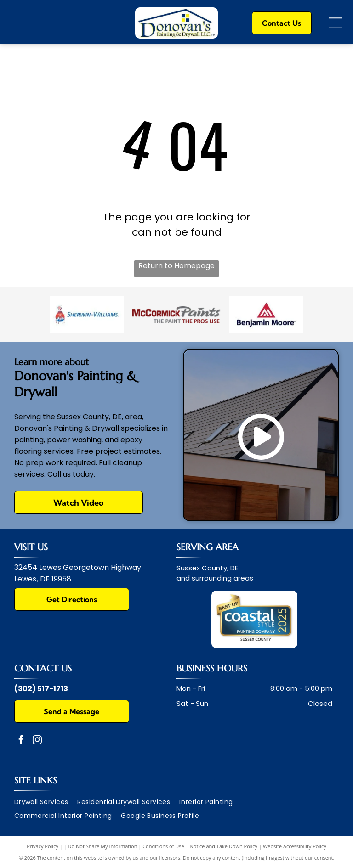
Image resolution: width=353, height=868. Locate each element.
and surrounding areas (215, 578)
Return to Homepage (176, 266)
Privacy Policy (43, 846)
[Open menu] (336, 23)
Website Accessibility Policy (295, 846)
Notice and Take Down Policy (224, 846)
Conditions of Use (163, 846)
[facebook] (21, 741)
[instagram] (37, 741)
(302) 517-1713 (41, 689)
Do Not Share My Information (103, 846)
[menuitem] (46, 802)
